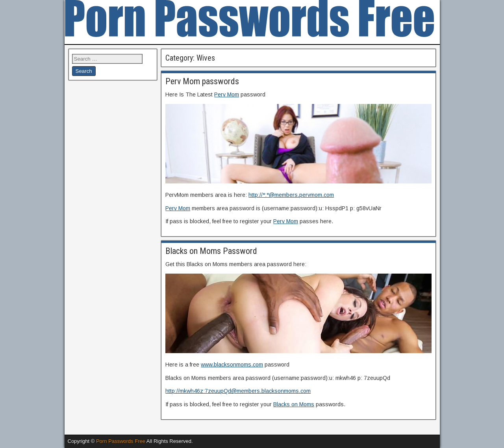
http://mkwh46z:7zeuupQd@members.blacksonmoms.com (238, 391)
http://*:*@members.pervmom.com (291, 195)
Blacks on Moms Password (211, 251)
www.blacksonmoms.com (232, 365)
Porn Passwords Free (121, 441)
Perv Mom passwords (202, 81)
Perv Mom (227, 94)
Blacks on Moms (294, 404)
